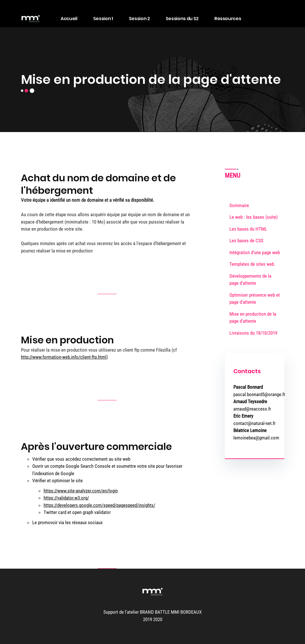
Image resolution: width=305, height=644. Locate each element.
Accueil (69, 19)
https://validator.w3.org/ (66, 498)
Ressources (228, 19)
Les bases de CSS (248, 241)
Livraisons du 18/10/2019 (255, 333)
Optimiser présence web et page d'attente (257, 299)
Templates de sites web (254, 264)
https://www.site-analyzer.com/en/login (81, 491)
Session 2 (139, 19)
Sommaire (239, 205)
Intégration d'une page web (257, 252)
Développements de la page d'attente (252, 280)
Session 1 (103, 19)
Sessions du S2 (182, 19)
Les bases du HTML (250, 229)
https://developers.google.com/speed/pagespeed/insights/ (99, 505)
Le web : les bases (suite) (255, 217)
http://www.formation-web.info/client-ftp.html (64, 357)
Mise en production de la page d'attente (255, 318)
